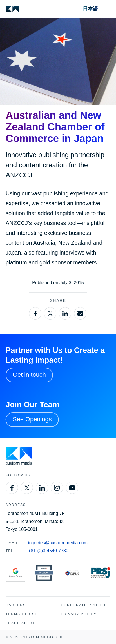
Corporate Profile (84, 605)
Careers (16, 605)
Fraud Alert (20, 623)
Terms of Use (22, 614)
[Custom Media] (12, 9)
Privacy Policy (79, 614)
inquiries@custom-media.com (58, 543)
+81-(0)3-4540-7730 (48, 551)
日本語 (90, 9)
